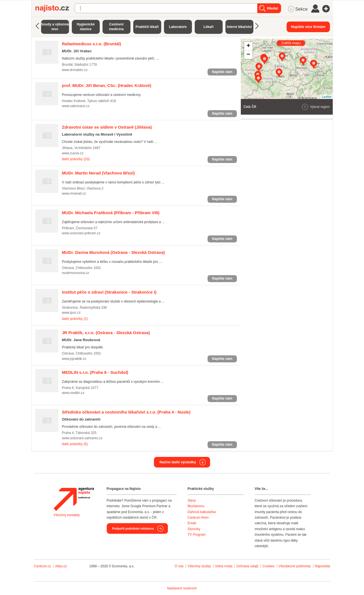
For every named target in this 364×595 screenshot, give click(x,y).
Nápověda (323, 566)
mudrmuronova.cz (76, 273)
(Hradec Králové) (107, 85)
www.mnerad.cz (74, 193)
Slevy (192, 500)
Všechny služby (200, 566)
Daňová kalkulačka (202, 512)
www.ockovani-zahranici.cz (82, 438)
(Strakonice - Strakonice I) (109, 292)
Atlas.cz (61, 566)
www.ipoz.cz (71, 313)
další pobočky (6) (75, 444)
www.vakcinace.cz (76, 106)
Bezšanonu (196, 506)
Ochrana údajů (247, 566)
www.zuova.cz (73, 153)
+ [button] (248, 46)
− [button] (248, 55)
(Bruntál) (92, 44)
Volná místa (224, 566)
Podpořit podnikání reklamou (133, 528)
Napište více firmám (308, 27)
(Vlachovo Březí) (98, 173)
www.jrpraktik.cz (74, 359)
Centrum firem (198, 518)
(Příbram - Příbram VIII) (111, 213)
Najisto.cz (55, 8)
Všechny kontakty (67, 515)
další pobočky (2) (75, 319)
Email (192, 523)
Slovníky (194, 529)
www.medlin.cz (73, 393)
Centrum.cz (43, 566)
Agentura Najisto (74, 499)
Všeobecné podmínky (295, 566)
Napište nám (222, 72)
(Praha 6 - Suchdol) (95, 372)
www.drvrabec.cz (75, 70)
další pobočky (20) (76, 159)
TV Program (197, 535)
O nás (179, 566)
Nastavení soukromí (182, 588)
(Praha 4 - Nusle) (126, 412)
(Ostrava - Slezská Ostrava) (113, 252)
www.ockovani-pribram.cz (81, 233)
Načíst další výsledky (178, 462)
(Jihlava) (107, 127)
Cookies (268, 566)
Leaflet (326, 97)
